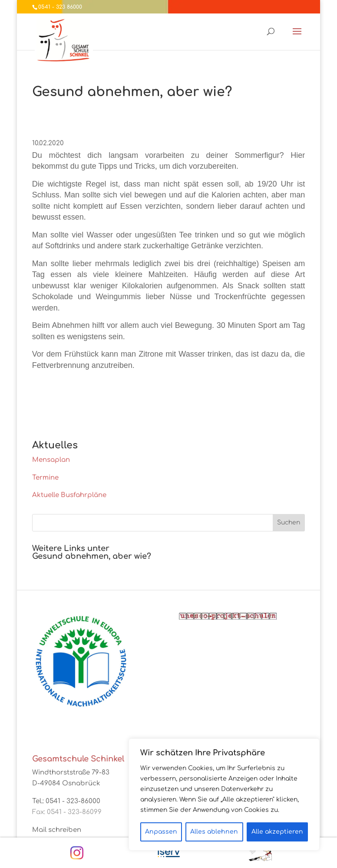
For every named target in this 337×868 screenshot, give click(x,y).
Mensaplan (51, 460)
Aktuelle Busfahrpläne (69, 495)
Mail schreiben (57, 830)
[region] (224, 795)
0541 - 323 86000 (60, 7)
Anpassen (161, 832)
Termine (45, 478)
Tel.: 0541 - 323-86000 (66, 801)
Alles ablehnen (214, 832)
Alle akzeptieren (277, 832)
